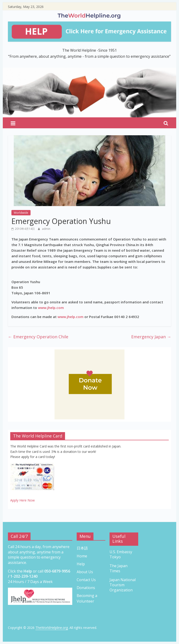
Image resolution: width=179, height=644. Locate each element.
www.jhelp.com (51, 308)
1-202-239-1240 (24, 576)
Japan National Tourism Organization (123, 585)
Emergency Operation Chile (38, 337)
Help (81, 564)
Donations (86, 588)
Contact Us (86, 580)
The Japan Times (119, 568)
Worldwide (21, 213)
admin (46, 229)
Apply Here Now (22, 500)
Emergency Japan (151, 337)
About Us (85, 572)
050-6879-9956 (57, 571)
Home (82, 556)
